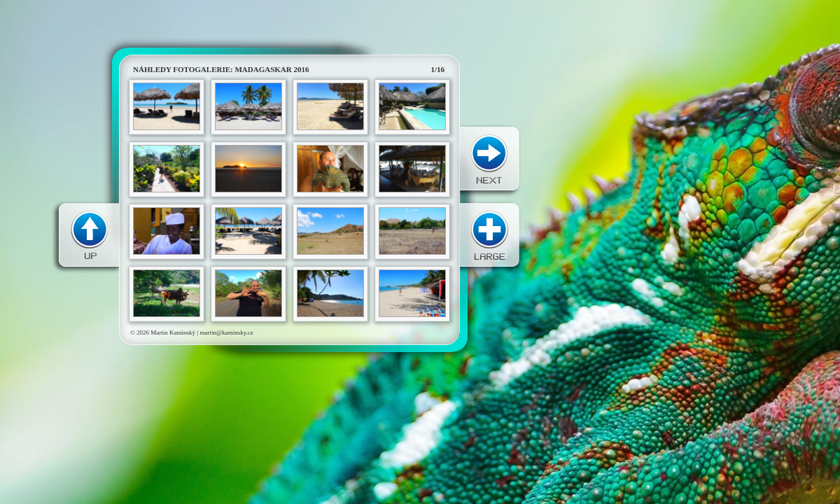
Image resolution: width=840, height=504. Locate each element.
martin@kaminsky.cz (226, 332)
